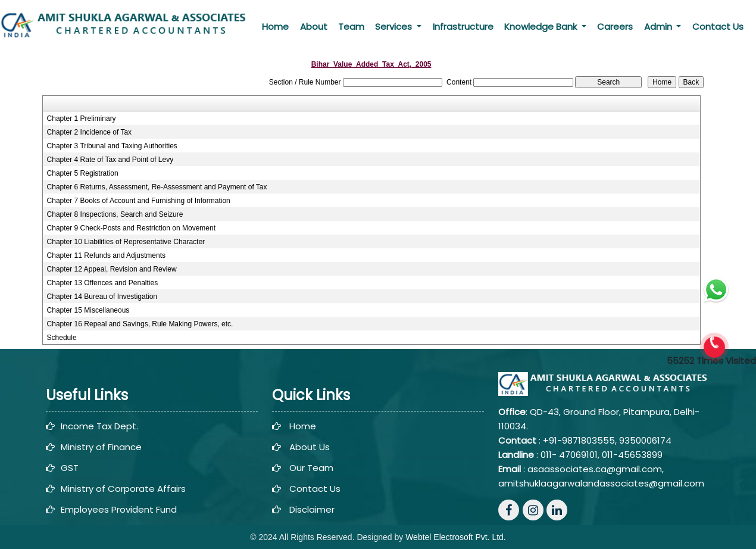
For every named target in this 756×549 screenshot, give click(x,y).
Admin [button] (659, 26)
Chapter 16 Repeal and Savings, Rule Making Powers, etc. (140, 324)
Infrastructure (463, 26)
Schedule (62, 338)
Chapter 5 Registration (83, 173)
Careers (615, 26)
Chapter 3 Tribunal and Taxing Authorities (112, 146)
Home (275, 26)
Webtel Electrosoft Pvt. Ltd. (456, 537)
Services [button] (395, 26)
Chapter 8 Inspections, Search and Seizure (115, 214)
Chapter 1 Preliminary (82, 118)
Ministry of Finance (101, 447)
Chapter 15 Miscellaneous (88, 310)
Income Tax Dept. (99, 426)
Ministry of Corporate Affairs (123, 489)
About (314, 26)
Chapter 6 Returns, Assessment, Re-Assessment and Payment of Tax (157, 187)
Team (351, 26)
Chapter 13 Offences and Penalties (103, 283)
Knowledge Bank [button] (542, 26)
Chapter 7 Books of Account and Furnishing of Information (139, 201)
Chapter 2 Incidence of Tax (90, 132)
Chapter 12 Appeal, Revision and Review (112, 269)
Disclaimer (312, 509)
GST (70, 468)
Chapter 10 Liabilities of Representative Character (126, 242)
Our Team (311, 468)
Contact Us (718, 26)
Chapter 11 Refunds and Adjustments (106, 255)
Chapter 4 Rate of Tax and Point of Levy (110, 160)
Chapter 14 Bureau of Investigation (102, 297)
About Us (310, 447)
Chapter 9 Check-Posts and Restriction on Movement (131, 228)
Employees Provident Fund (119, 509)
